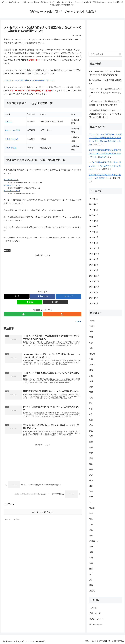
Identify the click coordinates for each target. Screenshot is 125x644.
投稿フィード (95, 613)
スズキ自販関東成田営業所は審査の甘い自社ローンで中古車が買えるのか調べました (105, 153)
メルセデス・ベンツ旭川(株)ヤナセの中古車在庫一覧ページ (29, 80)
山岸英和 (103, 157)
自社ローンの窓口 (12, 130)
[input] (106, 54)
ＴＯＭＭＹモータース (11, 180)
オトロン (9, 122)
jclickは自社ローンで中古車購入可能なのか (106, 82)
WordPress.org (96, 624)
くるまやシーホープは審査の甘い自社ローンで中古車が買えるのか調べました (105, 93)
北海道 (7, 250)
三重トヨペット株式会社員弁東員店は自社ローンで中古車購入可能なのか (105, 103)
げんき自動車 (11, 148)
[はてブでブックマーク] (69, 296)
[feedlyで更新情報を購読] (40, 314)
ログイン (93, 608)
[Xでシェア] (17, 296)
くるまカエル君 (11, 139)
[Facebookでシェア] (43, 296)
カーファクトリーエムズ (12, 191)
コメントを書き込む (43, 518)
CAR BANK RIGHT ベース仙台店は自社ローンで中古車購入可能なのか (105, 73)
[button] (56, 302)
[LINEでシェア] (30, 302)
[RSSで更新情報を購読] (45, 314)
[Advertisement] (43, 272)
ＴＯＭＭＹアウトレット (12, 185)
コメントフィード (97, 619)
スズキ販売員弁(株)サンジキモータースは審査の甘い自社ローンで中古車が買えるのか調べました (105, 114)
